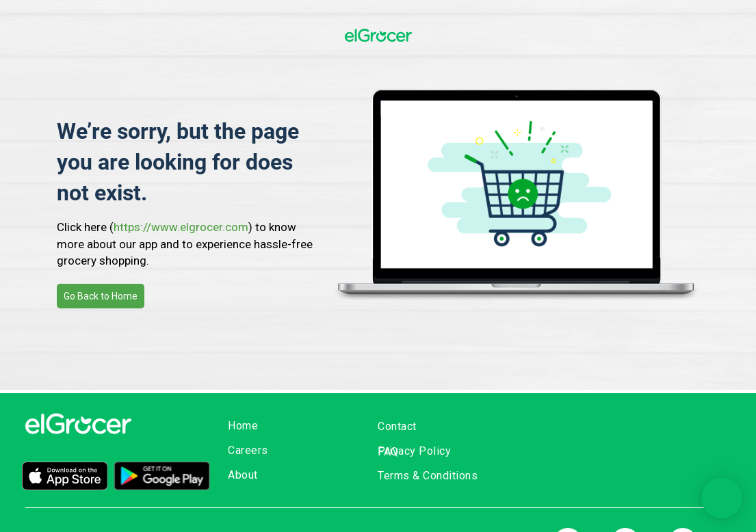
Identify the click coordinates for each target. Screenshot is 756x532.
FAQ (388, 452)
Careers (248, 450)
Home (243, 426)
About (243, 475)
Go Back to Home (101, 296)
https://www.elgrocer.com (181, 227)
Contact (397, 426)
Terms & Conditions (428, 476)
